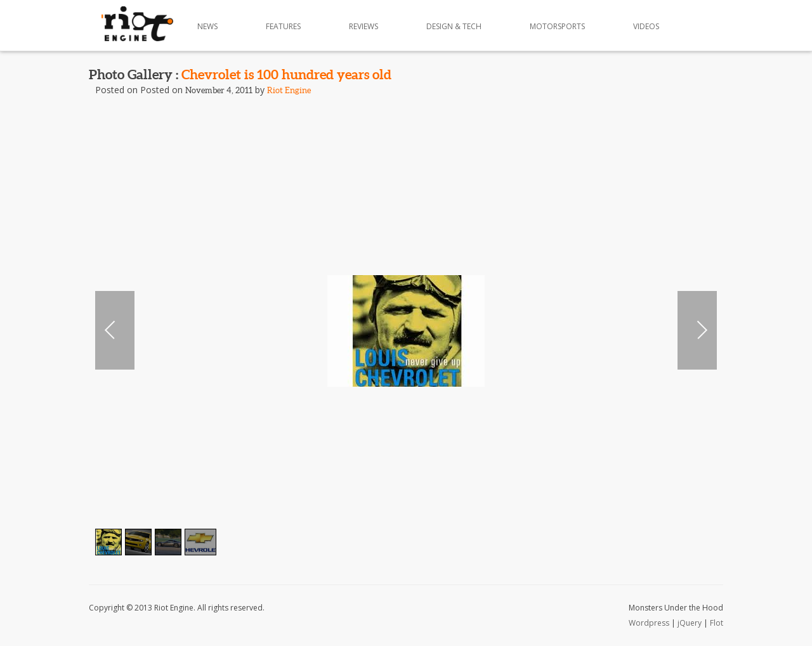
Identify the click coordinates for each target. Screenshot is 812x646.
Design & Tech (454, 26)
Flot (717, 623)
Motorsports (557, 26)
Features (283, 26)
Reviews (363, 26)
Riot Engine (289, 90)
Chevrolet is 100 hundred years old (286, 74)
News (207, 26)
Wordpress (649, 623)
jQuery (690, 623)
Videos (646, 26)
